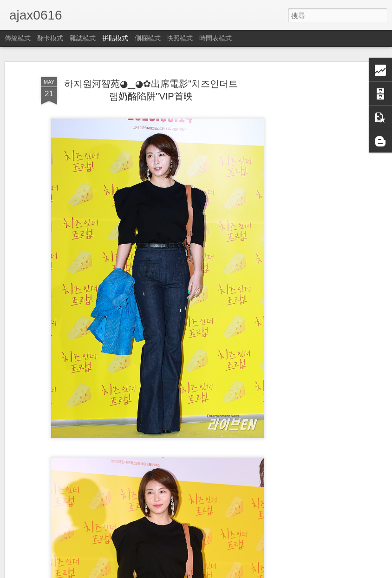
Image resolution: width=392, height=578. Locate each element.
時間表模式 (216, 38)
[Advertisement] (312, 219)
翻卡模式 (50, 38)
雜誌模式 (83, 38)
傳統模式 (18, 38)
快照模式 (180, 38)
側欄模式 (148, 38)
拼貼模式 (115, 38)
